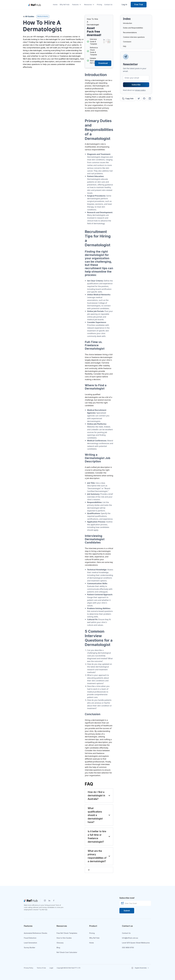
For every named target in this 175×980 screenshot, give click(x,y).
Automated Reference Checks (36, 933)
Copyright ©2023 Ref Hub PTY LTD (69, 968)
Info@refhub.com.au (130, 938)
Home (55, 5)
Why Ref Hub (65, 5)
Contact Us (108, 5)
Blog (58, 948)
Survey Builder (30, 948)
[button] (75, 5)
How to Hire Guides (64, 938)
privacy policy (140, 90)
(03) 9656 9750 (128, 948)
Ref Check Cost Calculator (67, 952)
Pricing (99, 5)
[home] (35, 5)
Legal (51, 968)
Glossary (60, 943)
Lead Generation (30, 943)
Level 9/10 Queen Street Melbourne (136, 943)
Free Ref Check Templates (67, 933)
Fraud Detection (30, 938)
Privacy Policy (29, 968)
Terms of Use (41, 968)
